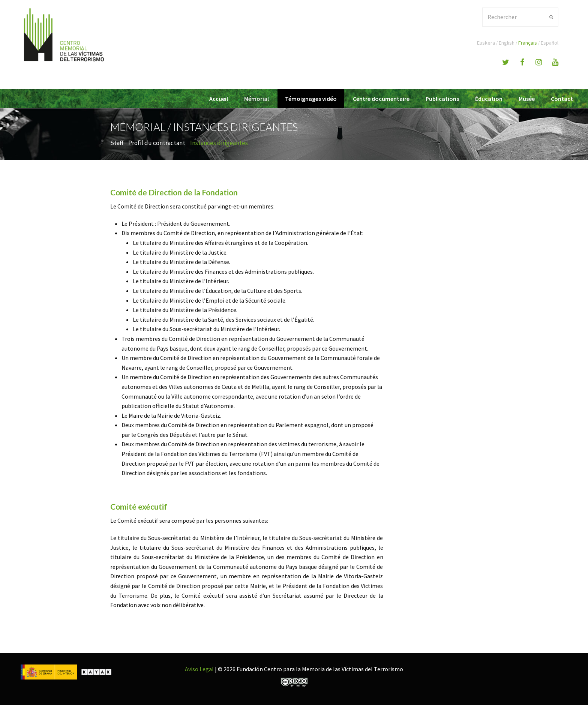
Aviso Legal (199, 669)
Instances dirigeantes (219, 143)
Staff (117, 143)
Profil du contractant (157, 143)
